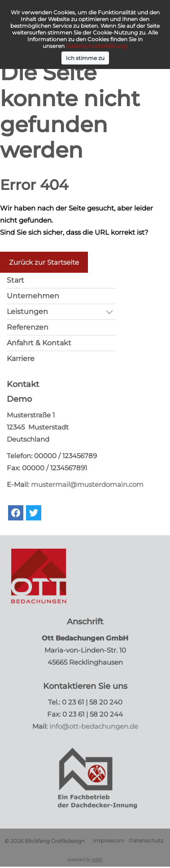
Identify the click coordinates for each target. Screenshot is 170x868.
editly (97, 860)
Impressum (109, 840)
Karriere (21, 359)
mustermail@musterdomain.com (87, 484)
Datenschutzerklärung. (97, 46)
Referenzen (28, 327)
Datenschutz (146, 840)
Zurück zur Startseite (44, 262)
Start (15, 280)
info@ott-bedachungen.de (94, 726)
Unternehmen (33, 296)
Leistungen (27, 312)
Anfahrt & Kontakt (39, 343)
